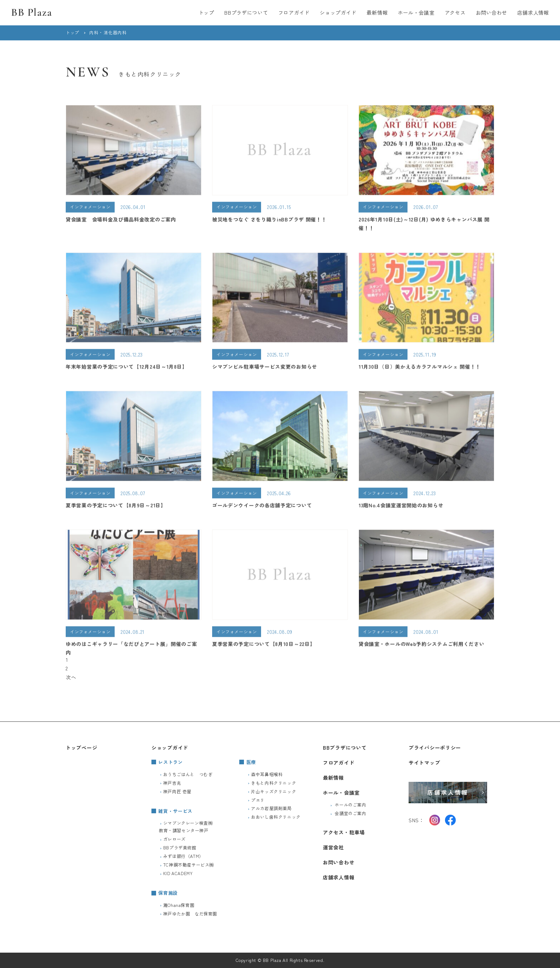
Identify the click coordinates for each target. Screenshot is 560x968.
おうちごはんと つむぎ (188, 774)
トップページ (81, 748)
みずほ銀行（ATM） (183, 856)
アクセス (455, 13)
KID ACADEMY (178, 873)
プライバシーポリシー (435, 748)
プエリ (258, 800)
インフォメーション (90, 208)
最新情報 (377, 13)
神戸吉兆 (172, 783)
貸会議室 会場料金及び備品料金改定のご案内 (121, 220)
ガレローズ (174, 839)
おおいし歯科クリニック (276, 817)
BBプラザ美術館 (180, 847)
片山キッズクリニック (274, 791)
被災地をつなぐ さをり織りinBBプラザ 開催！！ (269, 220)
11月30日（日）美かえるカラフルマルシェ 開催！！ (420, 368)
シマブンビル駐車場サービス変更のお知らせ (265, 368)
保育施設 (168, 893)
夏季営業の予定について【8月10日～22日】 (264, 645)
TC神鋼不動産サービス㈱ (189, 865)
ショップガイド (338, 13)
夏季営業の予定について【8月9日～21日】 (116, 507)
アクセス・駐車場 (344, 832)
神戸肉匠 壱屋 (177, 791)
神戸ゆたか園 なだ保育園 (190, 914)
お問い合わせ (491, 13)
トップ (206, 13)
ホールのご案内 (350, 805)
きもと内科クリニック (274, 783)
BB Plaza (32, 12)
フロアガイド (294, 13)
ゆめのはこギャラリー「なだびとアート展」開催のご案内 (131, 650)
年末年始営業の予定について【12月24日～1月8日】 (126, 368)
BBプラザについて (246, 13)
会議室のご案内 (350, 813)
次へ (71, 677)
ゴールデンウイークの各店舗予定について (262, 507)
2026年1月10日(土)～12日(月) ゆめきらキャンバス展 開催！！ (424, 225)
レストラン (170, 762)
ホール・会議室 (416, 13)
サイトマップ (424, 763)
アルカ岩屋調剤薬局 (271, 808)
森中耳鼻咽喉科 (267, 774)
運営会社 (333, 847)
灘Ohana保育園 (179, 905)
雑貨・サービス (175, 811)
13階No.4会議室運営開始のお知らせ (401, 507)
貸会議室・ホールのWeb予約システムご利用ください (422, 645)
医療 (251, 762)
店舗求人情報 (533, 13)
